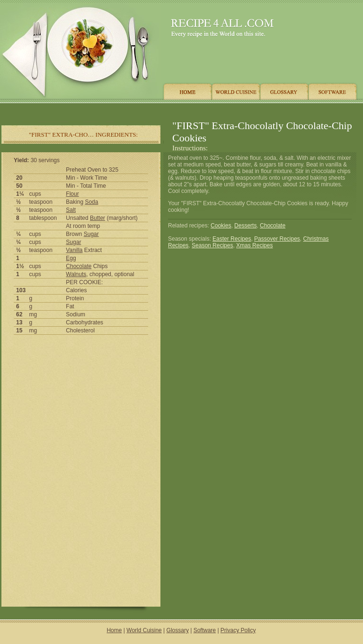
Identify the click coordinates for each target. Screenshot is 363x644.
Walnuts (76, 274)
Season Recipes (212, 245)
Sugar (91, 234)
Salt (71, 210)
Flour (72, 194)
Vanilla (74, 250)
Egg (71, 258)
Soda (91, 202)
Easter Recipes (232, 239)
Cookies (221, 226)
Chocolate (79, 266)
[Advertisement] (81, 406)
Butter (97, 218)
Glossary (178, 630)
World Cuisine (144, 630)
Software (205, 630)
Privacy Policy (238, 630)
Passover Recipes (277, 239)
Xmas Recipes (254, 245)
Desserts (245, 226)
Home (114, 630)
